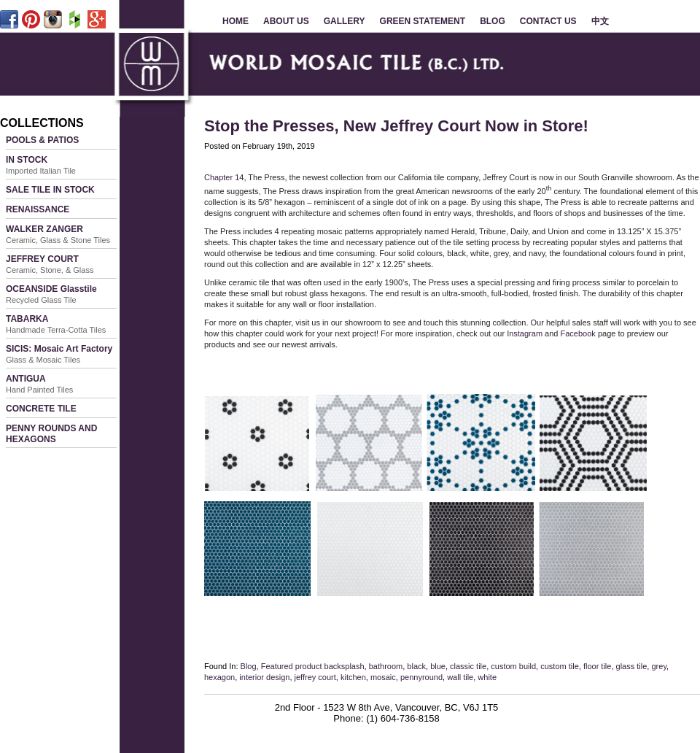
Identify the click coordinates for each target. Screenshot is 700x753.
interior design (264, 677)
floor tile (598, 666)
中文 (600, 21)
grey (659, 666)
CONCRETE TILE (41, 409)
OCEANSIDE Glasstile (51, 294)
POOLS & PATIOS (42, 140)
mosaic (383, 677)
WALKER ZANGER (58, 234)
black (416, 666)
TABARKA (56, 324)
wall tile (460, 677)
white (487, 677)
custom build (513, 666)
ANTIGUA (39, 384)
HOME (236, 21)
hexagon (219, 677)
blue (438, 666)
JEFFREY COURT (50, 264)
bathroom (386, 666)
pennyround (421, 677)
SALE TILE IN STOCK (50, 190)
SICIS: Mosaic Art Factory (59, 354)
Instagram (525, 333)
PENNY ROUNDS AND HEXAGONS (51, 434)
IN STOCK (41, 165)
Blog (249, 666)
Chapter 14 (224, 177)
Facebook (578, 333)
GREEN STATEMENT (423, 21)
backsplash (345, 666)
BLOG (493, 21)
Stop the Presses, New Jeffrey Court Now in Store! (396, 126)
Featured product (292, 666)
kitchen (353, 677)
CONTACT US (548, 21)
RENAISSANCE (38, 209)
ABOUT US (286, 21)
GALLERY (345, 21)
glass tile (632, 666)
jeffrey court (315, 677)
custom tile (560, 666)
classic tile (468, 666)
